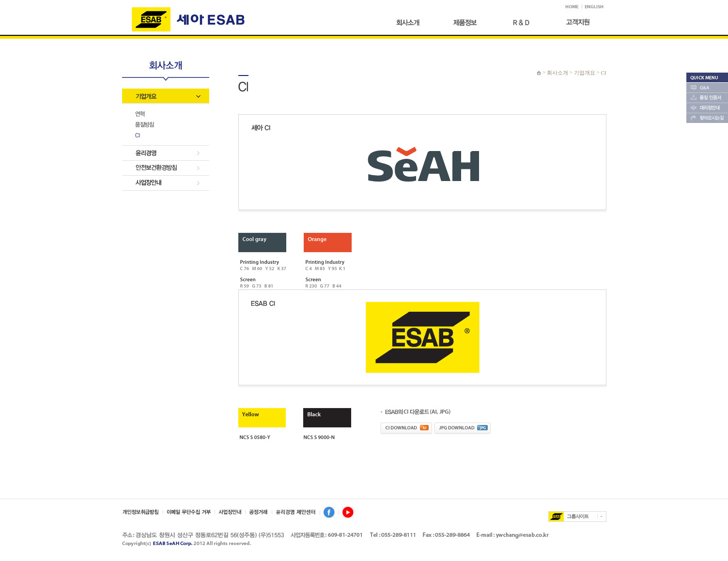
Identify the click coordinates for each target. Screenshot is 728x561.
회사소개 (558, 73)
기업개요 (585, 73)
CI (604, 73)
